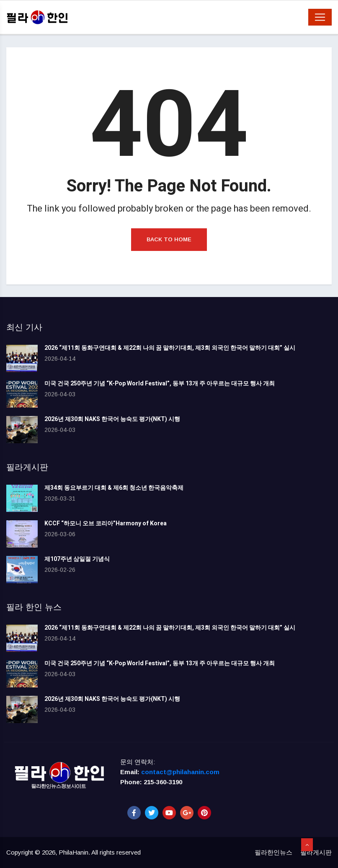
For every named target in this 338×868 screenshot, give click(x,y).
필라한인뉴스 (273, 852)
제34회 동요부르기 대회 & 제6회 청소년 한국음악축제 (114, 488)
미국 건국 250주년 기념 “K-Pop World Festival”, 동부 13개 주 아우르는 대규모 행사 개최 (160, 384)
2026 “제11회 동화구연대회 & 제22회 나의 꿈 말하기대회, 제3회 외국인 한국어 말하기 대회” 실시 (170, 348)
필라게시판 (316, 852)
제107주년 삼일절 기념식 (77, 559)
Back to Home (169, 239)
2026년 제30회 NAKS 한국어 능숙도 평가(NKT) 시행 (112, 419)
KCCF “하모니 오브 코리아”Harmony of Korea (106, 523)
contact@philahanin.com (180, 772)
